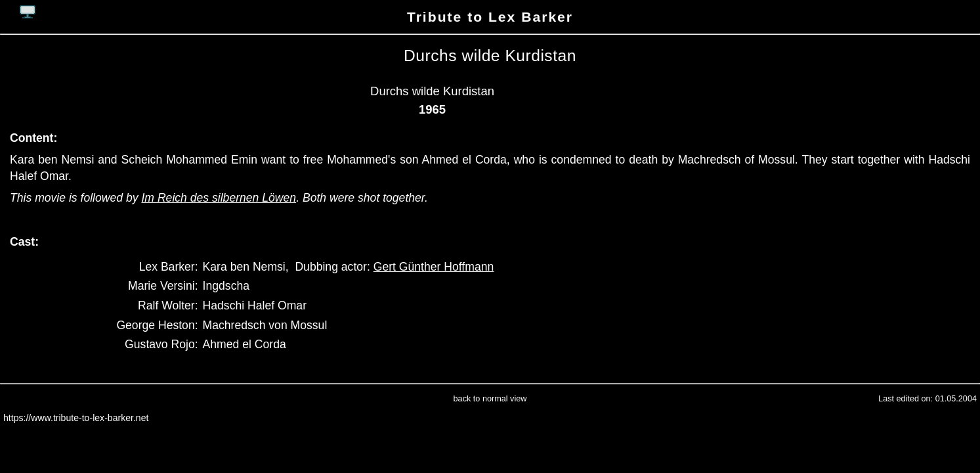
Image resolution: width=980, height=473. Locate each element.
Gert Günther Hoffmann (434, 267)
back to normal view (490, 399)
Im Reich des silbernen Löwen (219, 198)
